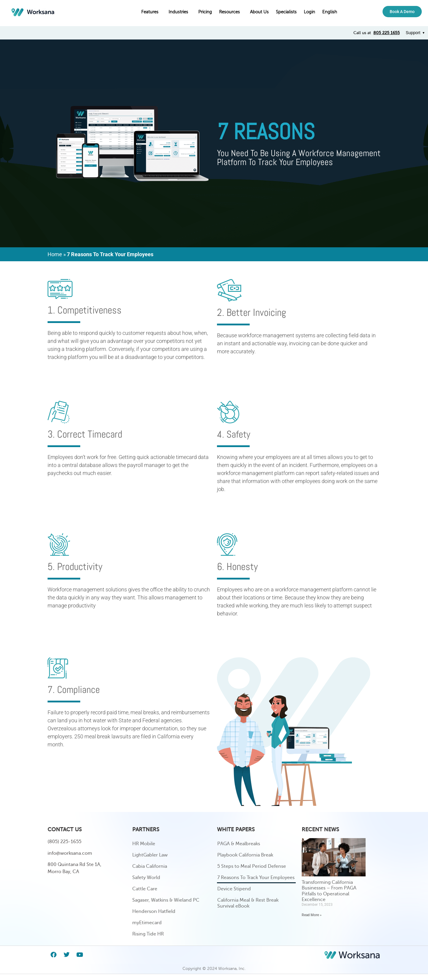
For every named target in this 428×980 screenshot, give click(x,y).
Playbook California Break (245, 855)
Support (413, 33)
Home (55, 254)
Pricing (205, 12)
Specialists (286, 12)
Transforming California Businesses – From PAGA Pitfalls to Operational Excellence (329, 891)
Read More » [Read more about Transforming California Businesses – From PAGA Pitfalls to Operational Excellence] (312, 915)
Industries (180, 12)
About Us (259, 12)
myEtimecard (147, 923)
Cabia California (150, 866)
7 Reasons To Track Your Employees (256, 878)
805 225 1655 (387, 33)
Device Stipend (234, 889)
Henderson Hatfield (154, 911)
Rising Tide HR (148, 934)
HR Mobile (144, 844)
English (331, 12)
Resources (231, 12)
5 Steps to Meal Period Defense (252, 866)
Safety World (146, 878)
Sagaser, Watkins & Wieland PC (166, 900)
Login (309, 12)
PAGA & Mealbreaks (239, 844)
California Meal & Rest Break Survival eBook (248, 903)
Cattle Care (145, 889)
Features (151, 12)
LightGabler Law (150, 855)
